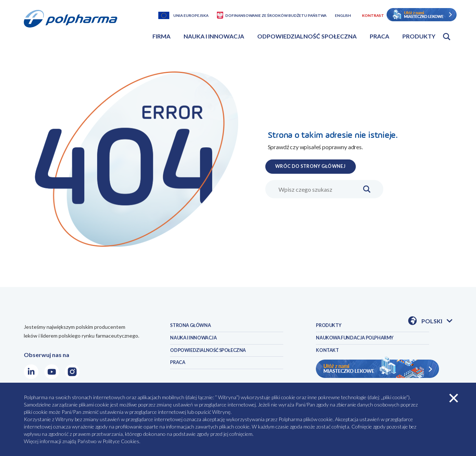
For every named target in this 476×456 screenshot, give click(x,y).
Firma (161, 36)
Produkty (419, 36)
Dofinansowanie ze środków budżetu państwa (276, 15)
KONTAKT (330, 359)
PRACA (179, 374)
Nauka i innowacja (214, 36)
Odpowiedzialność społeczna (307, 36)
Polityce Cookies (121, 441)
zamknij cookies (454, 398)
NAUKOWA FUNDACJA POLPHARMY (365, 343)
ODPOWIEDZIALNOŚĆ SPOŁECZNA (218, 359)
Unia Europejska (191, 15)
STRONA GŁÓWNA (196, 327)
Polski (437, 321)
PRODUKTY (332, 327)
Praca (379, 36)
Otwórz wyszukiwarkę (447, 37)
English (343, 15)
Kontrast (373, 15)
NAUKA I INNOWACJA (199, 343)
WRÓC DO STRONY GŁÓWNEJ (322, 166)
